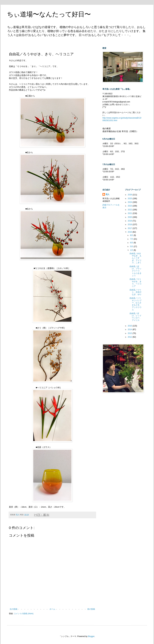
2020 (130, 217)
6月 (132, 243)
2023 (130, 206)
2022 (130, 210)
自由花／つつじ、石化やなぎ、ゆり (135, 292)
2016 (130, 232)
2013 (130, 333)
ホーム (52, 609)
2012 (130, 337)
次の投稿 (14, 609)
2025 (130, 199)
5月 (132, 246)
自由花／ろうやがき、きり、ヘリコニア (135, 283)
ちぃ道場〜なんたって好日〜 (49, 14)
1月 (132, 250)
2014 (130, 329)
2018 (130, 224)
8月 (132, 235)
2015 (130, 326)
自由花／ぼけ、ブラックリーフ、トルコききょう (135, 271)
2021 (130, 213)
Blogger (91, 636)
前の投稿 (91, 609)
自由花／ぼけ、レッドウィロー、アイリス (135, 317)
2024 (130, 202)
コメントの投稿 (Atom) (24, 614)
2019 (130, 221)
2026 (130, 195)
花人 (108, 194)
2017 (130, 228)
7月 (132, 239)
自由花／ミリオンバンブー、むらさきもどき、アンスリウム (135, 304)
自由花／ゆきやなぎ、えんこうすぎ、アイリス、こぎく (135, 258)
